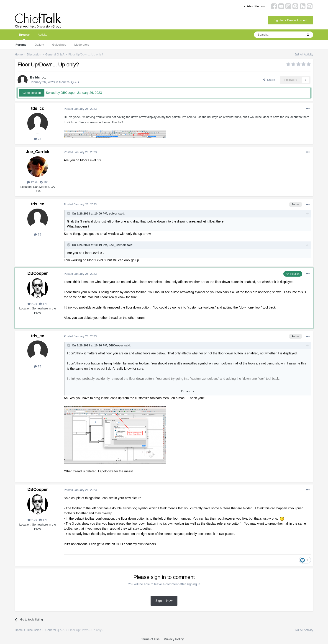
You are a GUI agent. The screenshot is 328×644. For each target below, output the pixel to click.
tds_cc (40, 77)
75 (37, 139)
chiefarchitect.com (255, 6)
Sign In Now (164, 601)
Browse (24, 36)
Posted (80, 109)
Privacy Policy (174, 639)
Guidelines (59, 45)
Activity (42, 35)
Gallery (39, 45)
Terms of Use (150, 639)
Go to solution (32, 93)
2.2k (32, 304)
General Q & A (69, 82)
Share (269, 80)
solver (113, 213)
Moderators (82, 45)
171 (43, 304)
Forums (21, 45)
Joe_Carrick (37, 152)
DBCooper (38, 273)
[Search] (279, 35)
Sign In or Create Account (290, 20)
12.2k (32, 182)
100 (44, 182)
